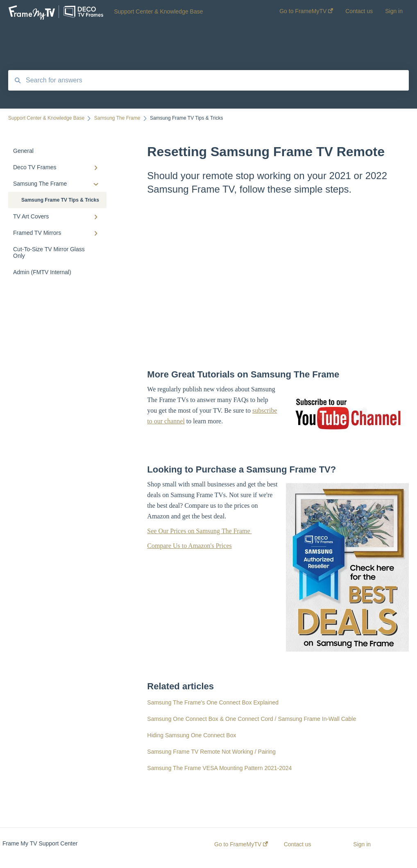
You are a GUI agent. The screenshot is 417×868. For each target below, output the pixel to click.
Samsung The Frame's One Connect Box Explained (213, 702)
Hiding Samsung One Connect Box (192, 735)
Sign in (362, 844)
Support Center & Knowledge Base (158, 11)
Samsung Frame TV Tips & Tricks (60, 200)
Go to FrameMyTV (241, 844)
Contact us (298, 844)
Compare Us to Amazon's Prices (189, 546)
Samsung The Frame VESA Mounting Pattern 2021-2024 (219, 768)
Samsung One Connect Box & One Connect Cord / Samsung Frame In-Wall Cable (252, 719)
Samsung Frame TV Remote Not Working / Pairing (211, 752)
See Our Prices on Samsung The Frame (199, 531)
